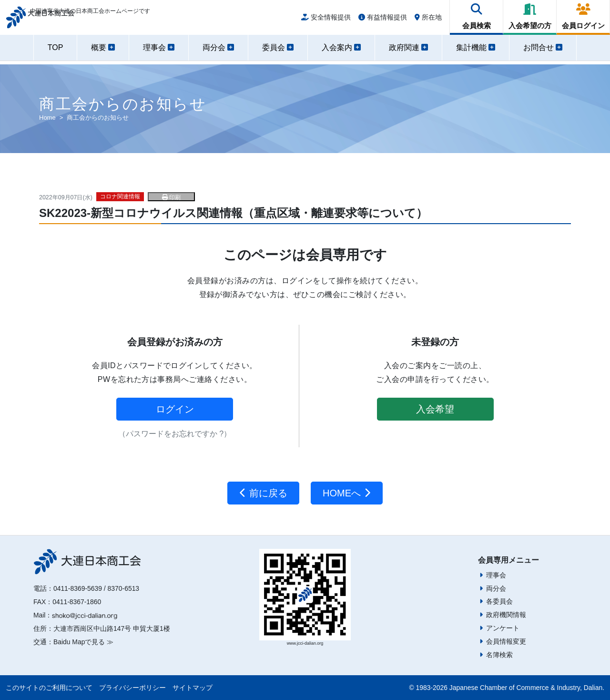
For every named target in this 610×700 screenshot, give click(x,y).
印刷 (171, 197)
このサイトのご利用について (49, 688)
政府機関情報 (506, 615)
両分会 (496, 588)
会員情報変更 (506, 641)
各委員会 (499, 601)
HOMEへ (347, 493)
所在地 (428, 20)
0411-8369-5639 (78, 588)
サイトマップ (193, 688)
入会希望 (435, 409)
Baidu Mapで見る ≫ (83, 642)
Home (47, 118)
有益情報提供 (383, 20)
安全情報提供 (326, 20)
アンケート (503, 628)
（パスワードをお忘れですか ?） (175, 434)
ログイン (175, 409)
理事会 (496, 575)
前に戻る (263, 493)
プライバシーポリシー (132, 688)
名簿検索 (499, 655)
